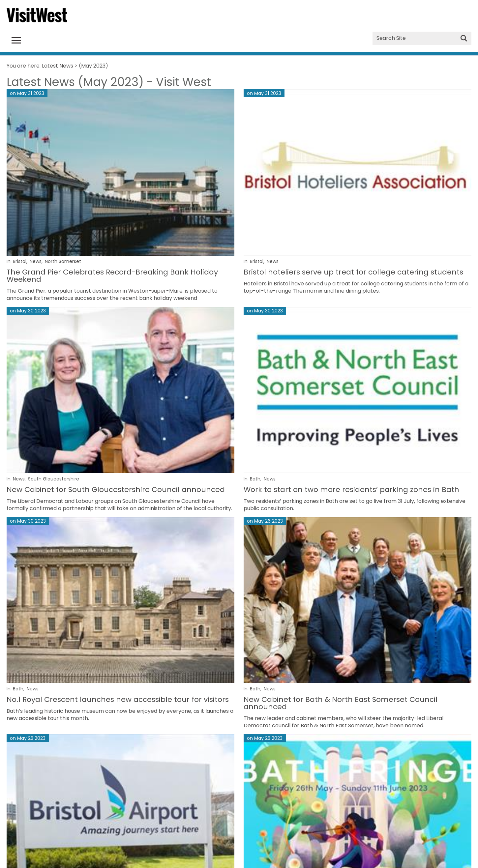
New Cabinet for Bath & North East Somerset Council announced (341, 703)
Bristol (20, 261)
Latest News (58, 66)
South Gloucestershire (54, 479)
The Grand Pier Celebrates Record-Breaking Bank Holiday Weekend (112, 276)
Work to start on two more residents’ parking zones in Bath (351, 490)
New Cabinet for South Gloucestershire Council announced (116, 490)
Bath (255, 479)
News (36, 261)
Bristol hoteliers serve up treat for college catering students (353, 272)
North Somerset (63, 261)
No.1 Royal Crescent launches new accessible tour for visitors (118, 699)
